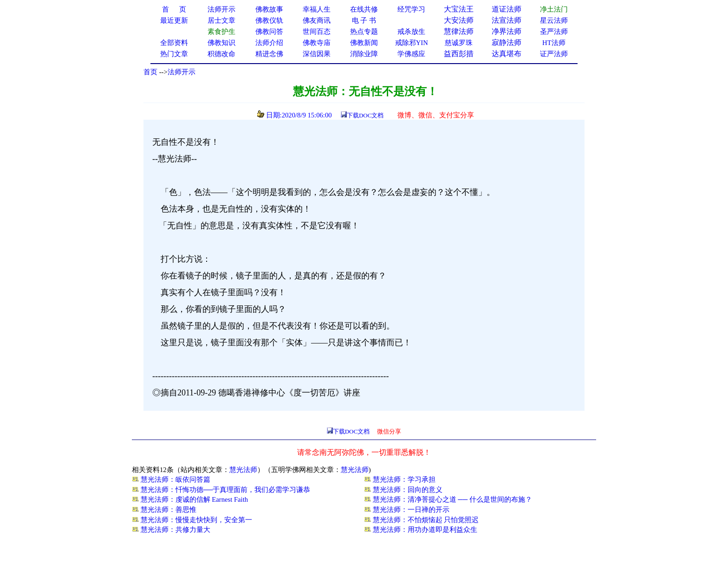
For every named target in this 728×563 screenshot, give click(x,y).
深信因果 (317, 54)
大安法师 (459, 20)
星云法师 (554, 20)
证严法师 (554, 54)
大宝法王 (459, 9)
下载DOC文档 (365, 115)
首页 (150, 72)
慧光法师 (243, 470)
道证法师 (507, 9)
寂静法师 (507, 42)
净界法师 (507, 31)
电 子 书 (364, 20)
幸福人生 (317, 9)
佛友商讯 (317, 20)
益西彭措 (459, 54)
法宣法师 (507, 20)
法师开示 (182, 72)
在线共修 (364, 9)
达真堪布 (507, 54)
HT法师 (554, 43)
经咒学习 (411, 9)
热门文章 (174, 54)
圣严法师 (554, 32)
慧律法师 (459, 31)
